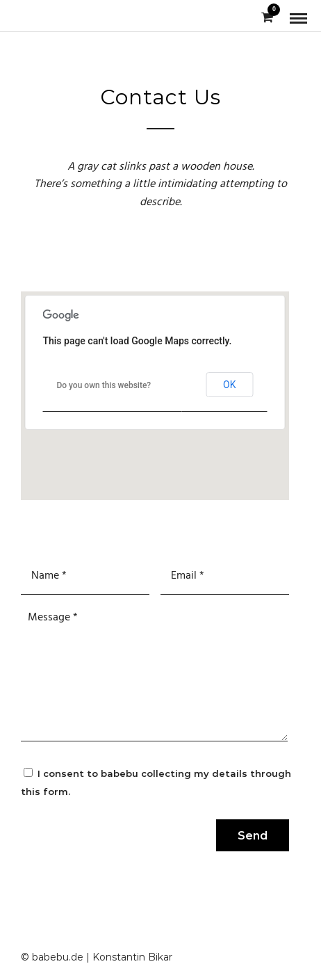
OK (229, 385)
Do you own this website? (104, 385)
